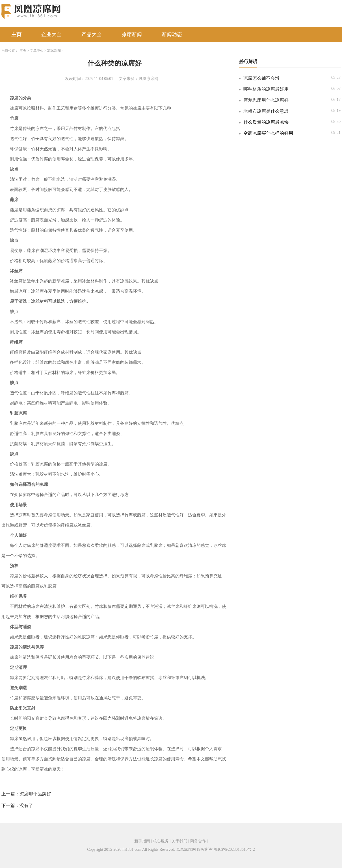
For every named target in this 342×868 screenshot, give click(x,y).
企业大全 (51, 34)
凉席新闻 (132, 34)
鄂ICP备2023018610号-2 (234, 849)
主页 (16, 34)
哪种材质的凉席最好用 (266, 89)
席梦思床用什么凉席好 (266, 100)
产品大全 (92, 34)
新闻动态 (172, 34)
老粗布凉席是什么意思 (266, 111)
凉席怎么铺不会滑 (261, 78)
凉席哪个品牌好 (35, 794)
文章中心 (37, 51)
